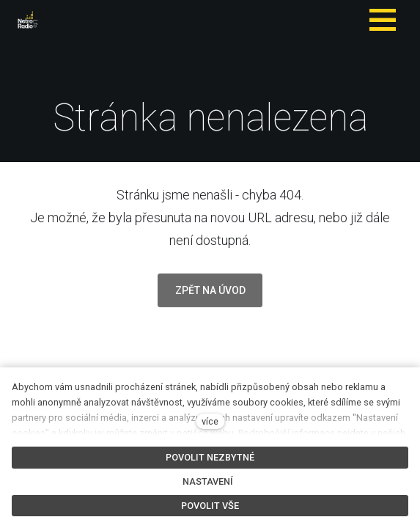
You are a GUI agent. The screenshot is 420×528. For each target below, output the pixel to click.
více (210, 421)
